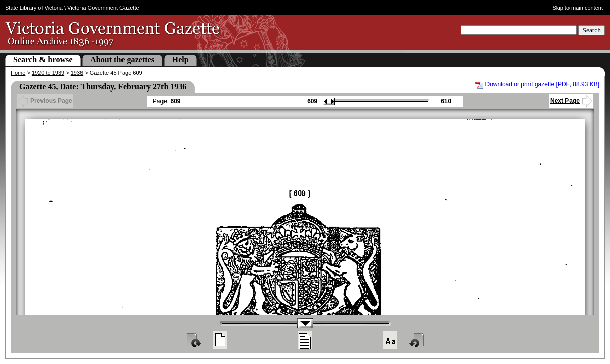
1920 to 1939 (48, 73)
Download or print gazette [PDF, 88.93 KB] (542, 84)
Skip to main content (578, 8)
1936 (77, 73)
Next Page (571, 101)
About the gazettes (122, 59)
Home (18, 73)
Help (180, 59)
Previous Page (45, 101)
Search (592, 30)
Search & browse (43, 59)
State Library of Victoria (34, 8)
